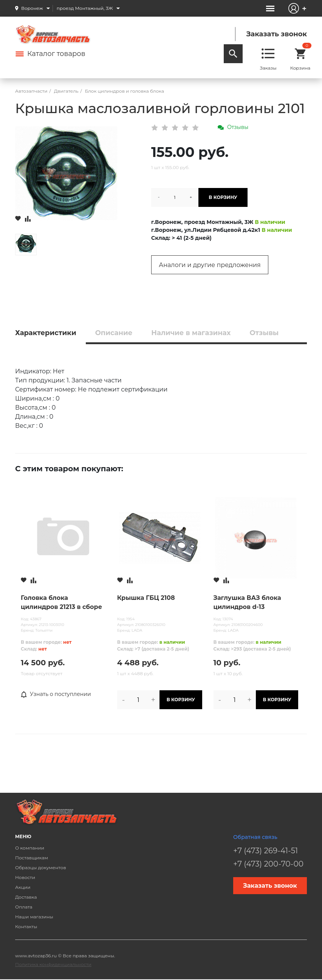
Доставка (26, 897)
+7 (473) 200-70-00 (268, 864)
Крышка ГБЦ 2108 (146, 598)
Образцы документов (41, 867)
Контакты (26, 926)
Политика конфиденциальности (53, 964)
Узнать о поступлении (56, 694)
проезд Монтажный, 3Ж (85, 8)
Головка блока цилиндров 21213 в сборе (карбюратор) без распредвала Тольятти (61, 603)
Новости (25, 877)
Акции (23, 887)
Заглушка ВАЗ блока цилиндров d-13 (247, 602)
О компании (30, 848)
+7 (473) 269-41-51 (265, 851)
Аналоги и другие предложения (210, 265)
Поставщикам (32, 858)
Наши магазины (34, 917)
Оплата (24, 907)
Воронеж (32, 8)
